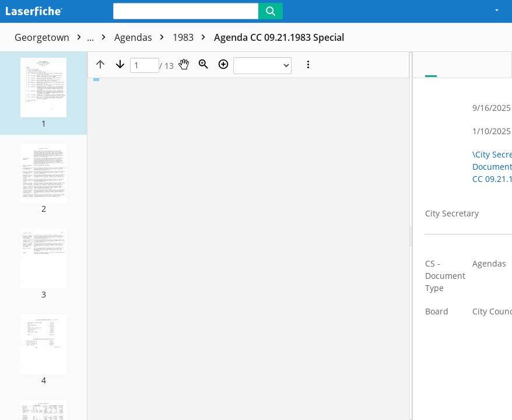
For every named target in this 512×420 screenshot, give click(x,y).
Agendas (142, 37)
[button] (43, 93)
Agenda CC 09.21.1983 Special (279, 37)
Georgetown (63, 37)
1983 (192, 37)
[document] (462, 236)
